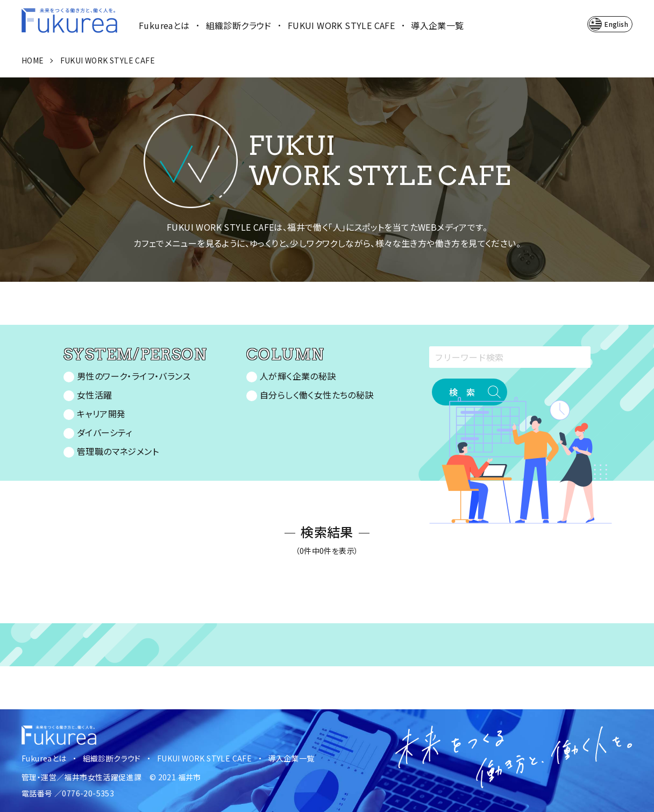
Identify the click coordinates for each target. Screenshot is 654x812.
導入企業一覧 (437, 25)
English (616, 24)
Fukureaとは (164, 25)
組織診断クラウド (239, 25)
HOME (33, 60)
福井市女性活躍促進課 (103, 777)
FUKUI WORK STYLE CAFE (341, 25)
